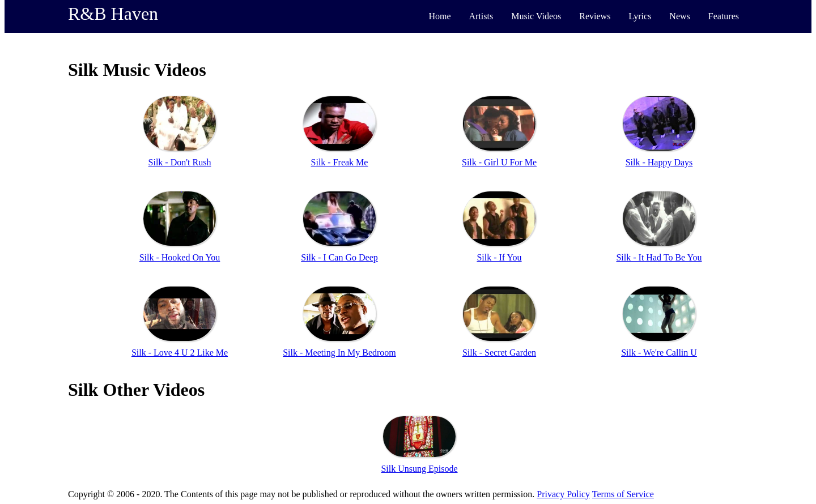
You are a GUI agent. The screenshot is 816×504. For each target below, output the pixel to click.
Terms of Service (623, 494)
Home (439, 16)
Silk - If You (499, 257)
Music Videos (536, 16)
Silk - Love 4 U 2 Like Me (180, 353)
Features (724, 16)
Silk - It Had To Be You (659, 257)
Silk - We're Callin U (659, 353)
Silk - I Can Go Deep (339, 257)
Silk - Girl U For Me (499, 162)
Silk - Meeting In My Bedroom (339, 353)
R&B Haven (113, 14)
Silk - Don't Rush (180, 162)
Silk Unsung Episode (419, 469)
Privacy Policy (563, 494)
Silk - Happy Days (659, 162)
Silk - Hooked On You (180, 257)
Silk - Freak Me (340, 162)
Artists (481, 16)
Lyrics (640, 16)
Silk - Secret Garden (499, 353)
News (679, 16)
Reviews (595, 16)
